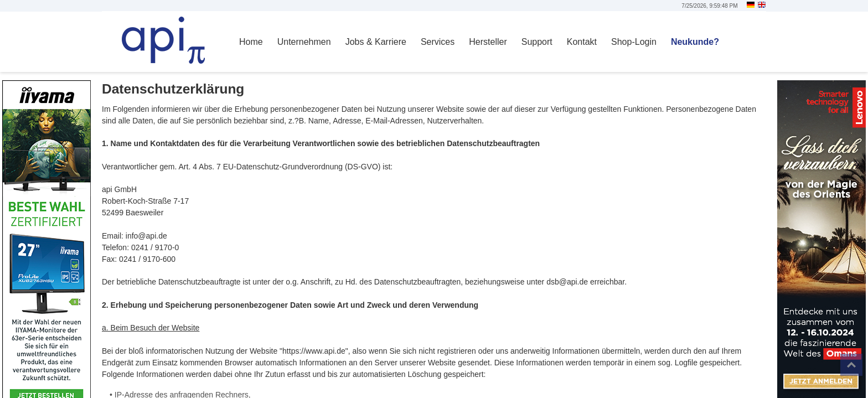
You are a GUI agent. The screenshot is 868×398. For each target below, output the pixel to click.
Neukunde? (695, 42)
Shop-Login (634, 42)
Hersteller (488, 42)
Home (251, 42)
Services (438, 42)
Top (851, 365)
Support (537, 42)
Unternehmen (304, 42)
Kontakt (582, 42)
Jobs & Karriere (376, 42)
